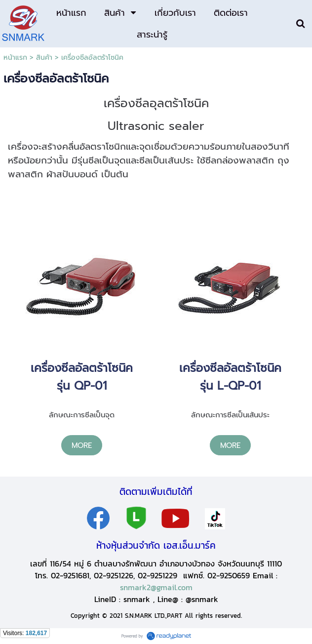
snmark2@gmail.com (156, 587)
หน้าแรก (15, 58)
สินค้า (44, 58)
